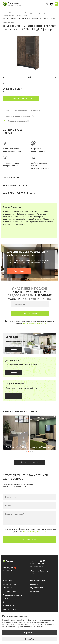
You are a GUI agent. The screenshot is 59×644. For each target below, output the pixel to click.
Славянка (9, 561)
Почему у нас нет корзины (8, 569)
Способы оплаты (9, 609)
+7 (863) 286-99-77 (37, 561)
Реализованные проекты (12, 595)
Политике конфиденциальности (34, 323)
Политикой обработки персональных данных (25, 627)
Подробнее (19, 271)
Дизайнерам (35, 110)
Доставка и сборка (10, 591)
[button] (4, 77)
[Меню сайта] (56, 4)
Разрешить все (29, 633)
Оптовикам (7, 110)
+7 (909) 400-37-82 (37, 563)
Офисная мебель (9, 584)
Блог (4, 602)
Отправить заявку (30, 313)
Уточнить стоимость (21, 98)
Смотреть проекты (29, 462)
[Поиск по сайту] (47, 4)
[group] (29, 53)
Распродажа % (8, 606)
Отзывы (6, 598)
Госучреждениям (21, 110)
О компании (7, 588)
